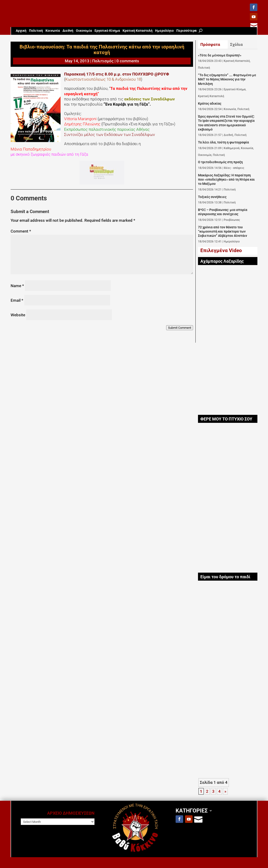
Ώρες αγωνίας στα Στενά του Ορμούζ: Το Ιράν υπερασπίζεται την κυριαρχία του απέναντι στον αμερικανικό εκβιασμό (226, 123)
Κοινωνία (53, 31)
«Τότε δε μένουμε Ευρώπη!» (220, 55)
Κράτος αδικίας (210, 104)
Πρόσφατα (210, 44)
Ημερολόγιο (164, 31)
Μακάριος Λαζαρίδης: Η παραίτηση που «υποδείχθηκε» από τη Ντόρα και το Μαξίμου (226, 180)
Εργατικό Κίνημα (107, 31)
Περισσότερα (186, 31)
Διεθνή (68, 31)
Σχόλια (236, 44)
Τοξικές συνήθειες (212, 197)
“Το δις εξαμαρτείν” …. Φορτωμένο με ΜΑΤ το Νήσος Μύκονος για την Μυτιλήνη (227, 79)
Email (17, 300)
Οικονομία (84, 31)
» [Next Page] (225, 791)
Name (17, 286)
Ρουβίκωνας (232, 220)
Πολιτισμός (103, 61)
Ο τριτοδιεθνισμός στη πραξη (220, 162)
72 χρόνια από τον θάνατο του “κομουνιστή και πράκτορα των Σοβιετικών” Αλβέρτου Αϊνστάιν (223, 232)
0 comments (128, 61)
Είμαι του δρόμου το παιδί (225, 577)
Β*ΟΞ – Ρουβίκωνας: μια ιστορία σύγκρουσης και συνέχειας (223, 212)
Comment (21, 231)
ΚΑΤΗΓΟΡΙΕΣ (192, 811)
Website (18, 315)
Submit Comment (180, 328)
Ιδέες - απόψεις (234, 168)
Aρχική (21, 31)
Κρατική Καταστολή (138, 31)
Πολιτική (36, 31)
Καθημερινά (232, 148)
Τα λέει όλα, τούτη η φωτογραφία (223, 142)
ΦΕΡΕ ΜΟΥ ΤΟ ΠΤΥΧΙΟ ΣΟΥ (226, 419)
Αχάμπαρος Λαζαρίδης (222, 261)
